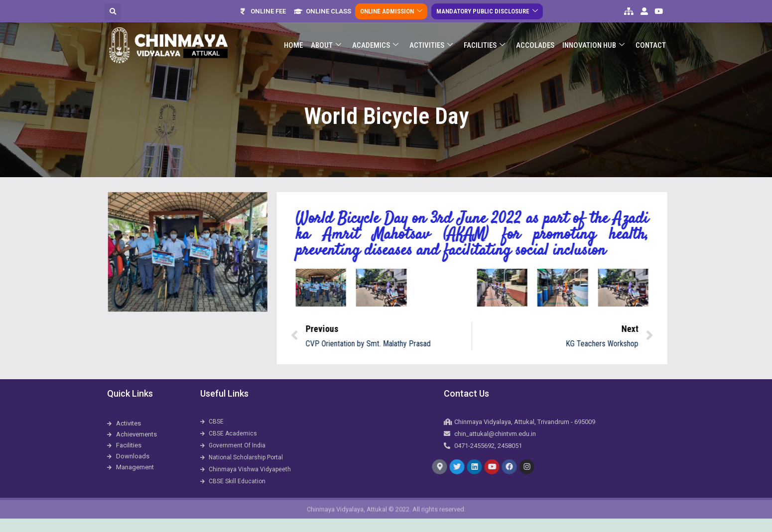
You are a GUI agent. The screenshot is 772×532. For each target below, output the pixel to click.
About (326, 39)
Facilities (484, 39)
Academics (375, 39)
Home (293, 39)
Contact (651, 39)
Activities (431, 39)
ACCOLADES (535, 39)
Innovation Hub (593, 39)
